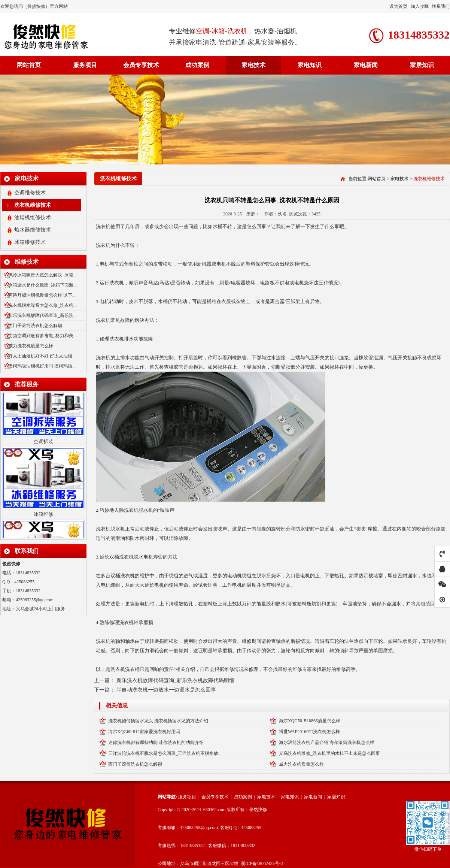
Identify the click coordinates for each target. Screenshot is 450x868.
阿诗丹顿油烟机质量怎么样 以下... (42, 295)
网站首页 (29, 65)
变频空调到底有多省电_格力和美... (42, 336)
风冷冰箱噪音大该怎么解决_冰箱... (42, 275)
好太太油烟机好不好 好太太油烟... (42, 356)
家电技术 (253, 65)
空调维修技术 (30, 193)
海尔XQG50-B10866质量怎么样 (310, 721)
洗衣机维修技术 (33, 205)
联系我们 (441, 6)
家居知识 (422, 65)
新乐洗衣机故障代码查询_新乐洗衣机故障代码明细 (175, 681)
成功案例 (197, 65)
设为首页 (399, 6)
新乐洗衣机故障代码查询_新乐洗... (42, 315)
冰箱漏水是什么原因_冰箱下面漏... (42, 285)
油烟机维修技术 (33, 217)
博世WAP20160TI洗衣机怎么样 (309, 732)
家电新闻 (366, 65)
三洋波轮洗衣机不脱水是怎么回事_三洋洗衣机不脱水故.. (164, 753)
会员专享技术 (141, 65)
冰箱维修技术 (30, 242)
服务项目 (85, 65)
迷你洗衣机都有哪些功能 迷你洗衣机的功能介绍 (156, 743)
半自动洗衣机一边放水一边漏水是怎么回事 (166, 690)
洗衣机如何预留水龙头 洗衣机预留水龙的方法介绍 (158, 721)
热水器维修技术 (33, 230)
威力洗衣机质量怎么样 (31, 346)
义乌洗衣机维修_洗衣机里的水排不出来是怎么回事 (329, 753)
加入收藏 (420, 6)
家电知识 (310, 65)
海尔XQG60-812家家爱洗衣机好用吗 (144, 732)
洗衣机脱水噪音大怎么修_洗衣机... (42, 305)
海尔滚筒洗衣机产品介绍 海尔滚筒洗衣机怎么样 (327, 743)
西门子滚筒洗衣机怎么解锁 (35, 326)
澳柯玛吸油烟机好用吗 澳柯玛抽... (42, 366)
